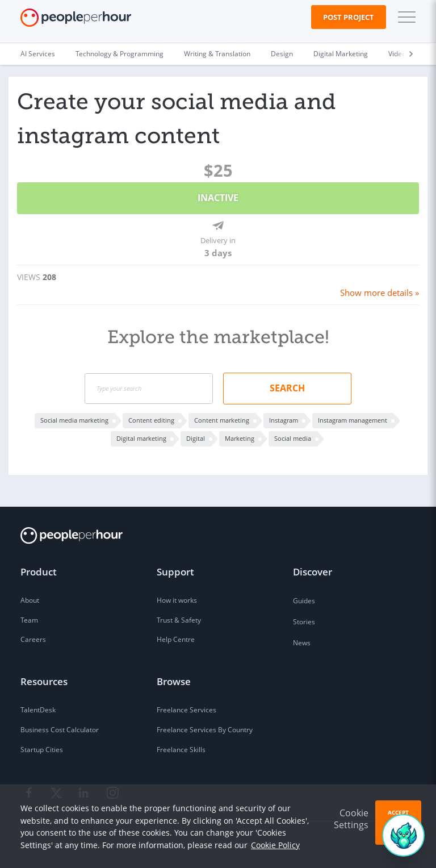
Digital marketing (141, 437)
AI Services (38, 54)
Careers (33, 639)
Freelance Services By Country (205, 729)
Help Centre (176, 639)
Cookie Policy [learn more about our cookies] (275, 845)
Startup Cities (42, 748)
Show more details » (381, 291)
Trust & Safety (179, 619)
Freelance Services (186, 709)
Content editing (151, 418)
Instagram (284, 418)
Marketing (240, 437)
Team (29, 619)
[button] (404, 17)
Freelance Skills (181, 748)
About (30, 599)
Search (287, 386)
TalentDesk (38, 709)
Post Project (349, 17)
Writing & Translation (217, 54)
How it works (177, 599)
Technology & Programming (120, 54)
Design (282, 54)
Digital (196, 437)
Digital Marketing (341, 54)
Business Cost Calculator (60, 729)
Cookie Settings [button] (351, 819)
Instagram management (353, 418)
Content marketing (222, 418)
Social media (293, 437)
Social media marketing (74, 418)
